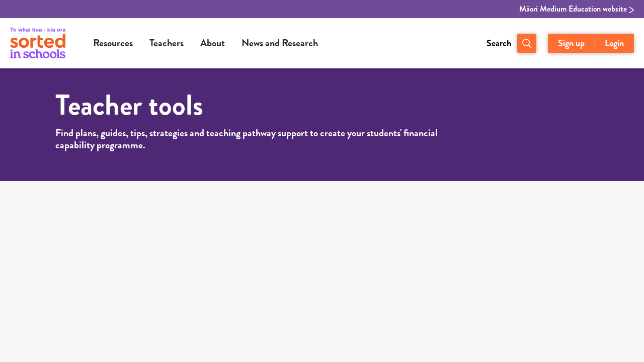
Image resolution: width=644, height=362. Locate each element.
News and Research (280, 43)
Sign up (571, 43)
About (213, 43)
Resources (113, 43)
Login (614, 43)
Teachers (167, 43)
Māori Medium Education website (577, 9)
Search (499, 43)
